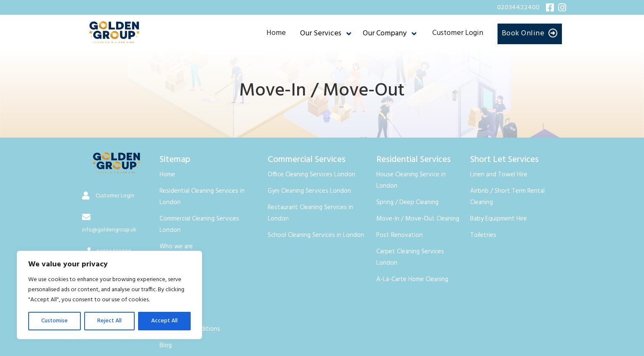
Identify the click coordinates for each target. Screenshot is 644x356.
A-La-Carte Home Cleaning (412, 279)
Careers (170, 296)
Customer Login (458, 33)
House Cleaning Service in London (411, 180)
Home (276, 33)
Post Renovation (399, 235)
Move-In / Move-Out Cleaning (418, 219)
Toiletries (483, 235)
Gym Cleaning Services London (309, 191)
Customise (55, 321)
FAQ (165, 279)
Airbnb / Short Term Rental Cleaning (507, 197)
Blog (166, 345)
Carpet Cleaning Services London (410, 257)
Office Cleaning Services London (311, 175)
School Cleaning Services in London (316, 235)
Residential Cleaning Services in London (202, 197)
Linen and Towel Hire (499, 175)
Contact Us (175, 263)
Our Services (321, 34)
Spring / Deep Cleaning (407, 202)
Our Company (385, 34)
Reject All (109, 321)
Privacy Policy (178, 313)
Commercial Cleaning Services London (199, 224)
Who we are (176, 247)
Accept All (164, 321)
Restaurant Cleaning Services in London (310, 213)
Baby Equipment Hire (499, 219)
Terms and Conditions (190, 329)
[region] (109, 295)
